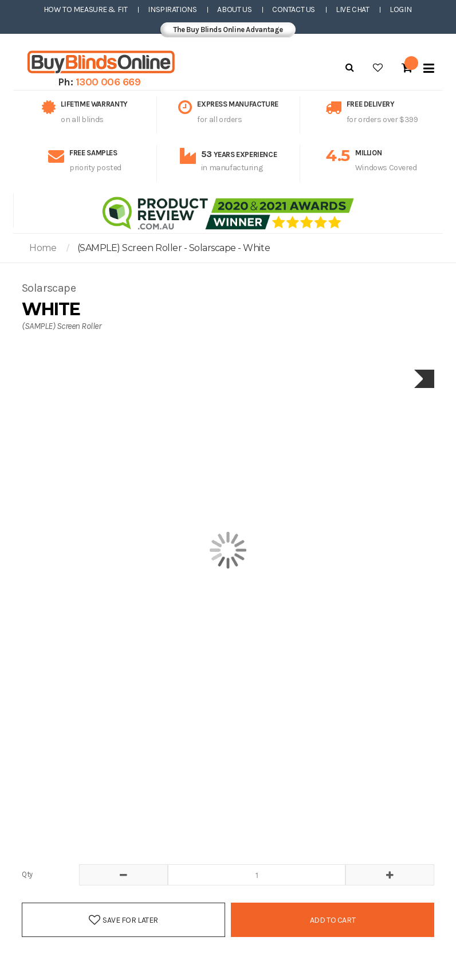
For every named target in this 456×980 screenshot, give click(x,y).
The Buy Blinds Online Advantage (228, 30)
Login (400, 9)
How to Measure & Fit (86, 9)
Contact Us (294, 9)
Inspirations (172, 9)
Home (43, 248)
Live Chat (352, 9)
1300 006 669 (108, 82)
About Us (234, 9)
